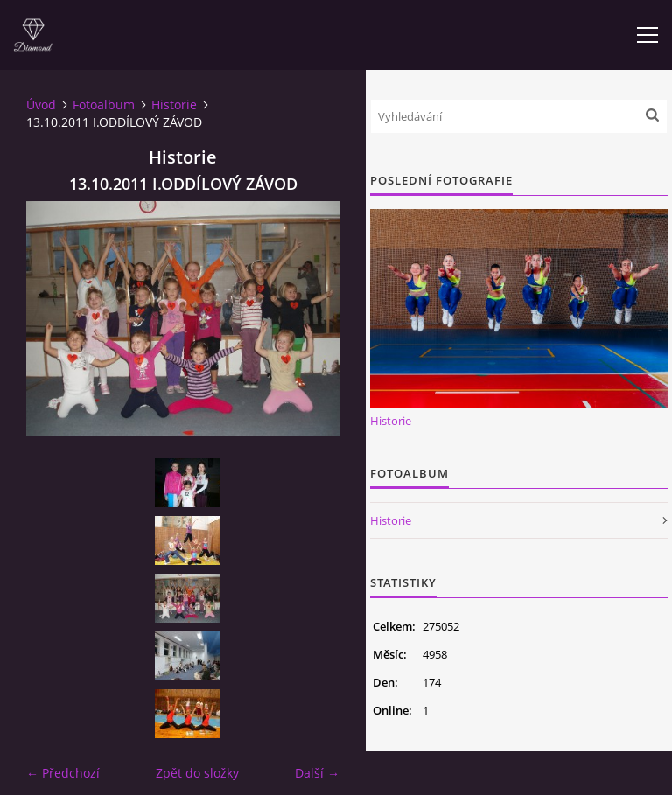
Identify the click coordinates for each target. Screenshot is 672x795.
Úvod (41, 105)
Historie (174, 105)
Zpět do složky (197, 773)
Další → (317, 773)
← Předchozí (63, 773)
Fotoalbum (104, 105)
